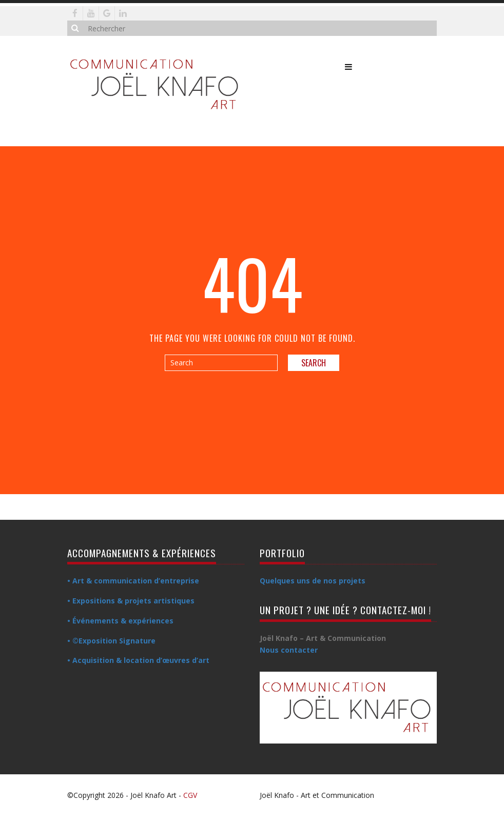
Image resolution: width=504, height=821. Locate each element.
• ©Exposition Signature (111, 641)
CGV (190, 795)
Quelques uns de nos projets (313, 581)
